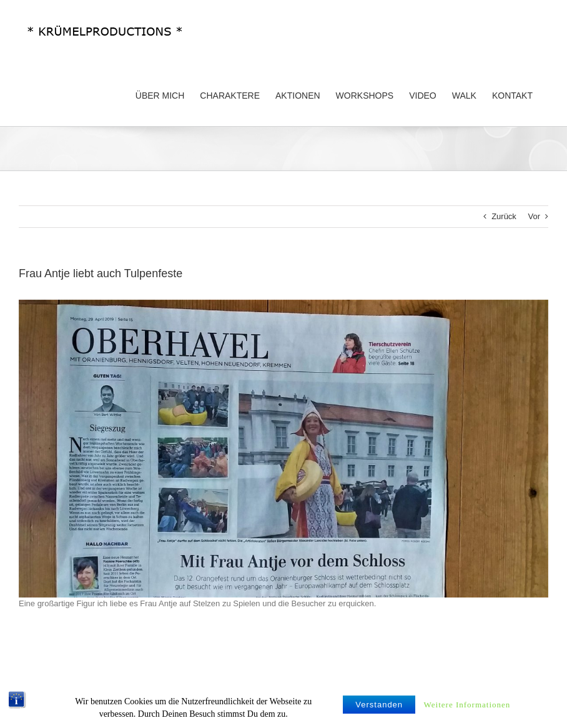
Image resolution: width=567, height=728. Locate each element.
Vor (534, 216)
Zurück (504, 216)
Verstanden (379, 711)
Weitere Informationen (467, 711)
